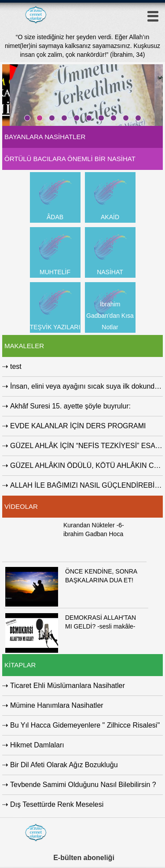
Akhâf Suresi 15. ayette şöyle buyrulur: (70, 406)
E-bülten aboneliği (84, 858)
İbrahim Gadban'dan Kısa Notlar (110, 316)
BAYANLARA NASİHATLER (45, 137)
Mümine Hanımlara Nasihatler (57, 705)
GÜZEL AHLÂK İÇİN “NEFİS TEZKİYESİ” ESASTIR (86, 446)
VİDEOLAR (21, 506)
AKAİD (110, 217)
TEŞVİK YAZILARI (55, 327)
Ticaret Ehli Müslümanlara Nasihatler (68, 686)
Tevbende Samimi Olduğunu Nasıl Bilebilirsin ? (83, 785)
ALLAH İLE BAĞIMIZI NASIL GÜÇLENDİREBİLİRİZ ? (86, 485)
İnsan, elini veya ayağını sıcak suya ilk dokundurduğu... (86, 386)
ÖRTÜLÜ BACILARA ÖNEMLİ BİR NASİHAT (70, 159)
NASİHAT (110, 272)
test (16, 366)
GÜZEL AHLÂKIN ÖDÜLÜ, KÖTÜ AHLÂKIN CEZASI (86, 465)
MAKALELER (24, 346)
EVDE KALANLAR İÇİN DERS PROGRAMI (78, 426)
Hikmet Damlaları (37, 745)
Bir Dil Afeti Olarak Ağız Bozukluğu (64, 765)
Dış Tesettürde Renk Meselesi (57, 804)
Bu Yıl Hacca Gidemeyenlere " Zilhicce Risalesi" (85, 725)
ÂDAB (55, 217)
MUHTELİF (55, 272)
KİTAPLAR (20, 665)
